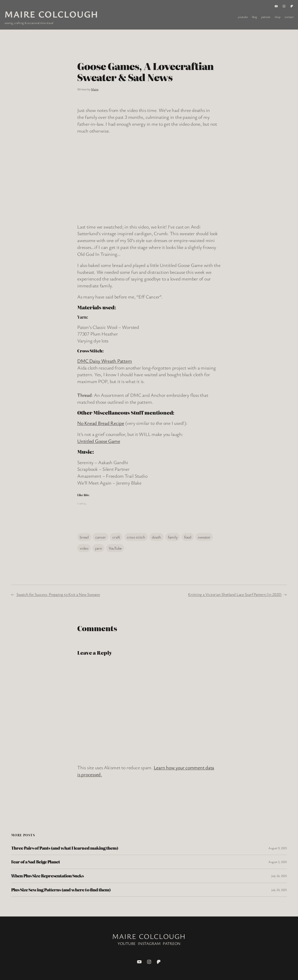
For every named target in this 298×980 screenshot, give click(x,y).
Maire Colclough (51, 14)
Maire (95, 89)
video (84, 548)
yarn (98, 548)
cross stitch (136, 537)
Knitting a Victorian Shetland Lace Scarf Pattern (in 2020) (235, 594)
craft (116, 537)
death (156, 537)
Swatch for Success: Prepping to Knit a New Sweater (58, 594)
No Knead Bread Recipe (101, 423)
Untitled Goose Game (99, 441)
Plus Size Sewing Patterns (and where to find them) (61, 890)
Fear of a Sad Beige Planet (35, 862)
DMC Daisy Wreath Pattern (105, 361)
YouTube (115, 548)
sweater (204, 537)
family (173, 537)
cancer (101, 537)
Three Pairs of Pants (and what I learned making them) (65, 848)
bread (84, 537)
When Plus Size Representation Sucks (47, 876)
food (188, 537)
